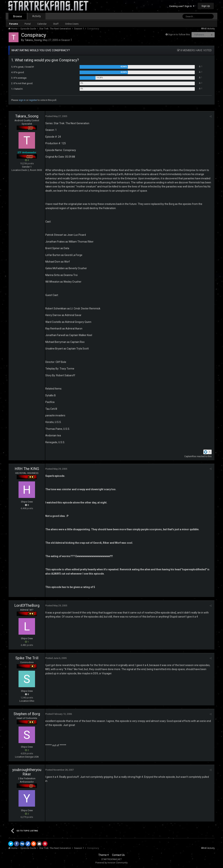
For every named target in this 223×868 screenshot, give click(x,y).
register (33, 100)
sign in (22, 100)
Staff (56, 24)
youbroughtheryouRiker (27, 772)
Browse (18, 16)
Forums (14, 24)
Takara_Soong (33, 40)
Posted (56, 116)
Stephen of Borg (27, 714)
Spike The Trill (27, 658)
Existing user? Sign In (182, 6)
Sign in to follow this (179, 34)
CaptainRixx (190, 456)
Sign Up (206, 6)
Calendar (42, 24)
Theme (104, 855)
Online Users (72, 24)
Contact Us (118, 855)
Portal (28, 24)
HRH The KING (27, 469)
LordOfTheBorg (27, 605)
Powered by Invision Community (111, 863)
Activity (37, 16)
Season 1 (67, 40)
